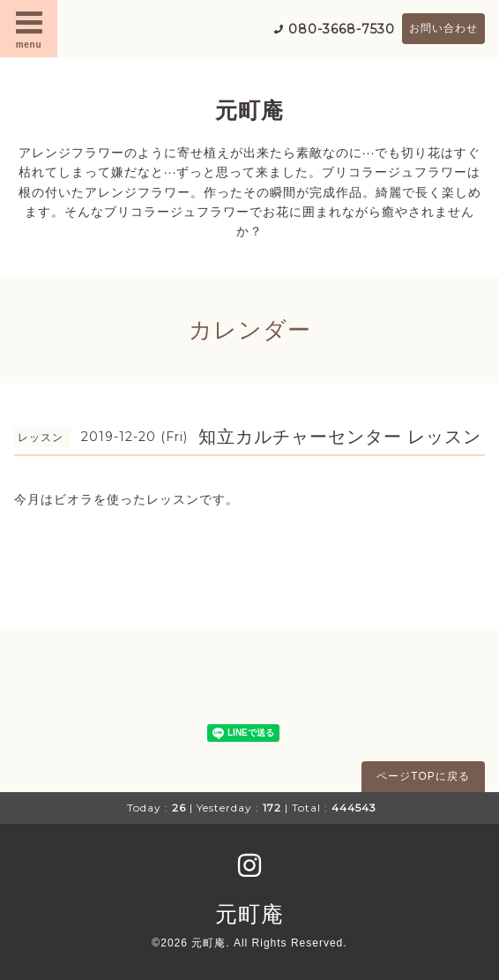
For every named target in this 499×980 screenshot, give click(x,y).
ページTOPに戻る (423, 776)
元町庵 (249, 110)
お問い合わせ (443, 28)
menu (29, 28)
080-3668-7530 (342, 29)
